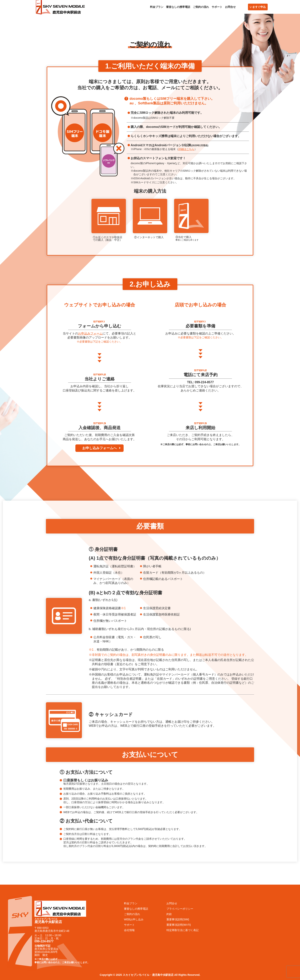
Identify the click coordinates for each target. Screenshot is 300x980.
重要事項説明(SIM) (178, 919)
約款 (169, 914)
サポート (217, 7)
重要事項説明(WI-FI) (179, 925)
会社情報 (129, 930)
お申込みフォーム (90, 333)
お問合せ (230, 7)
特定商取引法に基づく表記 (183, 930)
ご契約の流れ (201, 7)
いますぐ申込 (258, 7)
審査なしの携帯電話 (178, 7)
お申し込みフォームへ (99, 448)
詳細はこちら (186, 149)
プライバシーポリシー (180, 909)
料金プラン (157, 7)
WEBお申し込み (134, 919)
